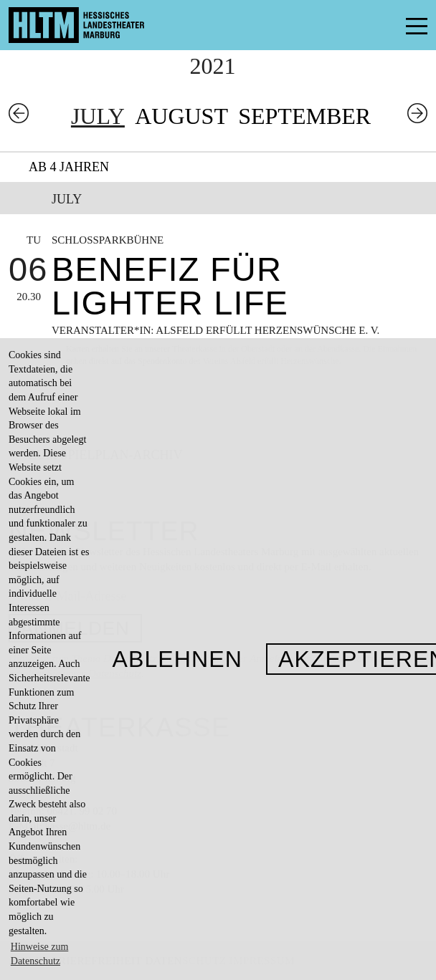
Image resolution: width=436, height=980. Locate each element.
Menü (384, 25)
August (181, 116)
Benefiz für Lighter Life (170, 286)
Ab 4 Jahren (69, 167)
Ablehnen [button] (177, 659)
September (304, 116)
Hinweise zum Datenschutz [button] (39, 954)
